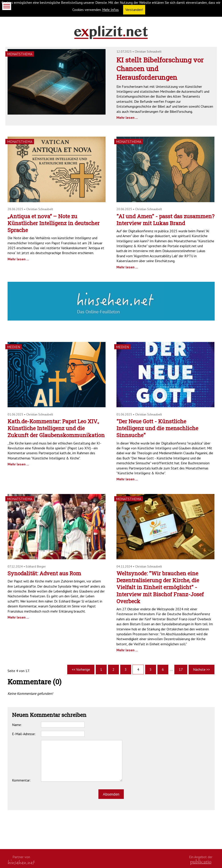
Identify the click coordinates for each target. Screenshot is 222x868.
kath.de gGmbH (201, 862)
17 (181, 669)
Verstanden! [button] (134, 10)
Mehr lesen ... (127, 117)
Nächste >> (202, 669)
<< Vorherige (81, 669)
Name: (17, 725)
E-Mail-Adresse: (24, 734)
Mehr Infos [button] (110, 10)
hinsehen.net (21, 862)
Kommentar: (21, 780)
